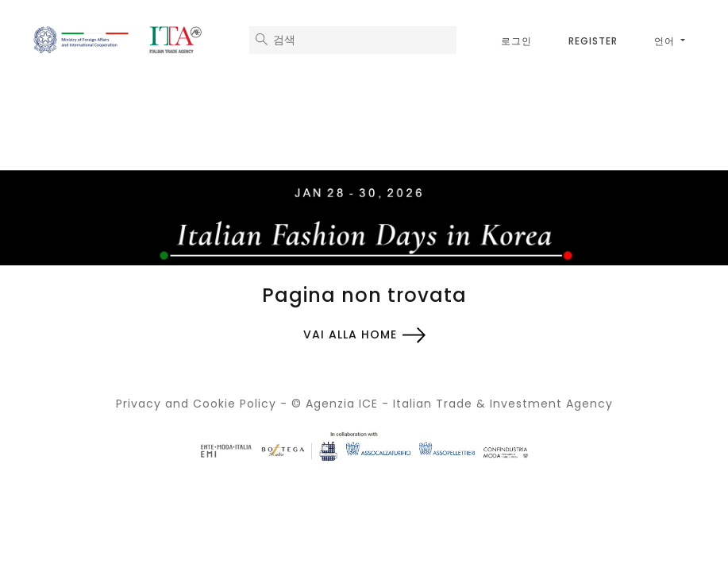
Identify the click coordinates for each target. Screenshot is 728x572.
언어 (666, 41)
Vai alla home (350, 334)
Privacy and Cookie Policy (196, 404)
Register (593, 41)
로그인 (516, 41)
